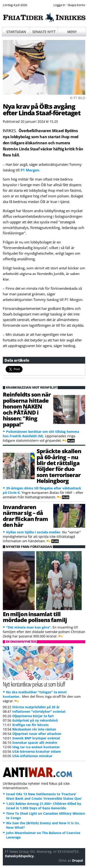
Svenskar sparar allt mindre (35, 743)
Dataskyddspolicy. (20, 856)
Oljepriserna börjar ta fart (33, 716)
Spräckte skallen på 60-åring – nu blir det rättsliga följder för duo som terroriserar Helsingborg (59, 466)
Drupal (77, 860)
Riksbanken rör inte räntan (34, 729)
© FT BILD (78, 98)
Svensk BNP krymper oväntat (36, 738)
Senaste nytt (44, 32)
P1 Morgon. (30, 170)
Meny (72, 32)
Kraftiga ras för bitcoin (30, 725)
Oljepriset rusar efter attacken (37, 734)
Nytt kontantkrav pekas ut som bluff (34, 684)
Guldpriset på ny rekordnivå (35, 720)
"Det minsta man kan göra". (29, 627)
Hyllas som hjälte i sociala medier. (34, 532)
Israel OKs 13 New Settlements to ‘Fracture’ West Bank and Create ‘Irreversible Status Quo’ (44, 796)
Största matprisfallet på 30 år (36, 707)
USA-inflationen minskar (32, 756)
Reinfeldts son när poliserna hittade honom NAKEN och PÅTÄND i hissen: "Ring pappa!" (27, 409)
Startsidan (16, 32)
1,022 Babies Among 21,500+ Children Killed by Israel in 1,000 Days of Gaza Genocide (44, 806)
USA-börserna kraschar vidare (36, 751)
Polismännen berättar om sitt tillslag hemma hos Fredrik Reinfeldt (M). (41, 434)
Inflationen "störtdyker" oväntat (39, 711)
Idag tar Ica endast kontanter (36, 747)
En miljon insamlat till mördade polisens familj (35, 617)
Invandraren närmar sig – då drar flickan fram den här (25, 516)
